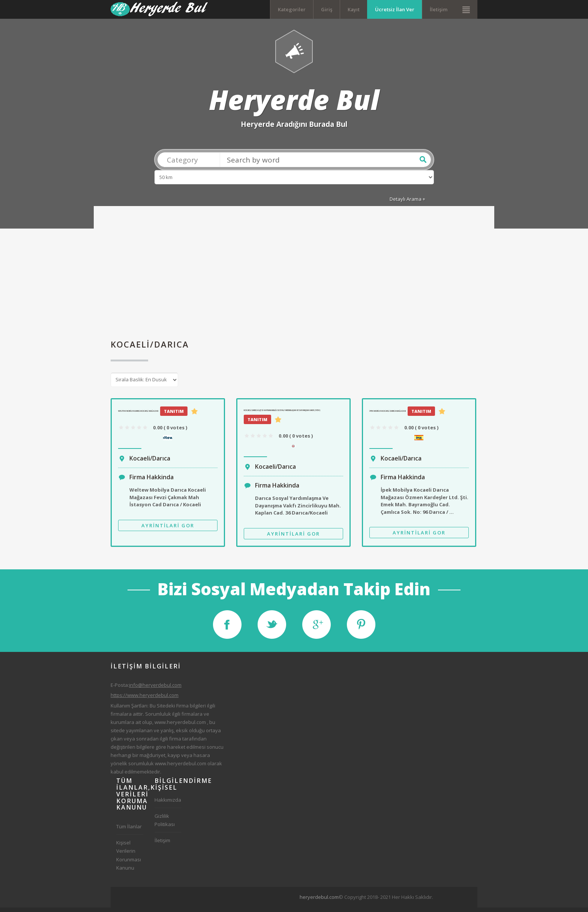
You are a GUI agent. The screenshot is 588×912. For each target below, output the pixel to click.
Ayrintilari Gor (168, 530)
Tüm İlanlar (129, 831)
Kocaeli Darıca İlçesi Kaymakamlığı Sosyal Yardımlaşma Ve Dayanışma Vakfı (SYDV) (282, 414)
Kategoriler (292, 9)
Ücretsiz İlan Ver (395, 9)
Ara (423, 164)
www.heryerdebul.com (180, 726)
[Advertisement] (294, 280)
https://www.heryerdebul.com (145, 700)
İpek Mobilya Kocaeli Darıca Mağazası (388, 415)
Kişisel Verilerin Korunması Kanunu (129, 859)
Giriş (327, 9)
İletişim (439, 9)
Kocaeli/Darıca (150, 462)
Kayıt (354, 9)
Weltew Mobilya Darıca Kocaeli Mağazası (138, 415)
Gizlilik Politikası (165, 824)
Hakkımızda (168, 804)
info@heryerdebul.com (155, 689)
